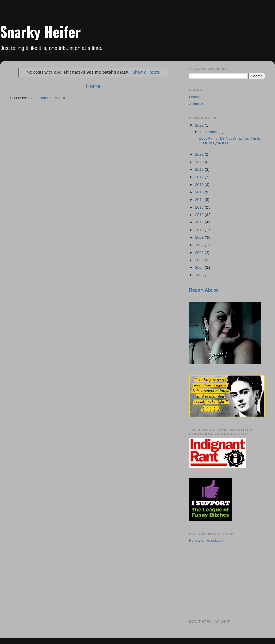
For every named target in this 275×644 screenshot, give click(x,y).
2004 (200, 267)
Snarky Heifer (41, 31)
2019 (200, 169)
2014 (200, 200)
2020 (200, 162)
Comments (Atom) (50, 98)
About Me (197, 104)
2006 (200, 253)
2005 (200, 260)
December (209, 132)
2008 (200, 245)
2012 (200, 215)
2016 (200, 185)
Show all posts (146, 72)
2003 (200, 275)
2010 (200, 230)
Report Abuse (204, 290)
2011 (200, 222)
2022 (200, 125)
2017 (200, 177)
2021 (200, 154)
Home (93, 86)
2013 (200, 207)
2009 (200, 237)
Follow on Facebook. (207, 540)
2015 (200, 192)
